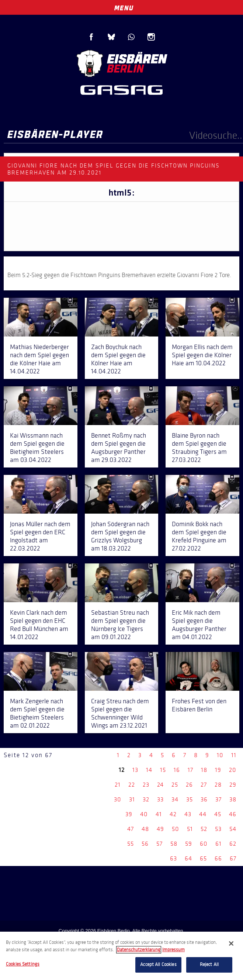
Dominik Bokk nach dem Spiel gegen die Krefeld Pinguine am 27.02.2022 (199, 536)
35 (190, 799)
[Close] (231, 943)
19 (218, 770)
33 (160, 799)
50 (176, 829)
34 (175, 799)
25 (175, 785)
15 (163, 770)
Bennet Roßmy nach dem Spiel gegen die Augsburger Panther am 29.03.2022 (119, 448)
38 (233, 799)
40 (144, 814)
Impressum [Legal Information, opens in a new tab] (173, 950)
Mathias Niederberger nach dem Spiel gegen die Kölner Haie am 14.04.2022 (39, 359)
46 (233, 814)
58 (174, 844)
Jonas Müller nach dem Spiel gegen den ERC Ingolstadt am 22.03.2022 (40, 536)
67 (233, 858)
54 (233, 829)
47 (131, 829)
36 (204, 799)
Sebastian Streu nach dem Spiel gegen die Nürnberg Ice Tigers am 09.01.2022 (120, 625)
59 (189, 844)
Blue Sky (111, 37)
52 (204, 829)
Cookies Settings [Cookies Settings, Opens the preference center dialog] (23, 964)
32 (146, 799)
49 (160, 829)
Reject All (209, 965)
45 (218, 814)
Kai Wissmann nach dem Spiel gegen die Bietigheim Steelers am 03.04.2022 (37, 448)
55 (131, 844)
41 (159, 814)
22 (132, 785)
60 (204, 844)
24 (160, 785)
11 (234, 755)
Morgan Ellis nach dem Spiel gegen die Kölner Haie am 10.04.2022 (202, 355)
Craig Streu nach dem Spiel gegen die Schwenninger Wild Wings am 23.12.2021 (120, 713)
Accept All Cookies (158, 965)
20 (233, 770)
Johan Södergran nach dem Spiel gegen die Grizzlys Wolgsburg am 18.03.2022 (120, 536)
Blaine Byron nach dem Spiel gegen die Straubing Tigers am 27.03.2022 (199, 448)
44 (203, 814)
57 (159, 844)
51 (190, 829)
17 (190, 770)
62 (233, 844)
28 (218, 785)
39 (129, 814)
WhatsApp (131, 37)
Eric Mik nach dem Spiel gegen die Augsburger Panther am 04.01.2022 (199, 625)
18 (204, 770)
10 (220, 755)
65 (203, 858)
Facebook (91, 37)
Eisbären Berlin (122, 63)
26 (189, 785)
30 (118, 799)
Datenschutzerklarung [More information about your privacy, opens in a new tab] (139, 950)
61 (218, 844)
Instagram (151, 37)
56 (145, 844)
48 (145, 829)
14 (149, 770)
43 (188, 814)
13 (135, 770)
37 (218, 799)
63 (173, 858)
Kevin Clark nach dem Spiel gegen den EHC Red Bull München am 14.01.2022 (39, 625)
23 (146, 785)
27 (204, 785)
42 (173, 814)
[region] (121, 956)
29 (233, 785)
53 (218, 829)
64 (188, 858)
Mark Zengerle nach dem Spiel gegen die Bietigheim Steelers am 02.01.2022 (37, 713)
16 (177, 770)
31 (132, 799)
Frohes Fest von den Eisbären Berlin (199, 705)
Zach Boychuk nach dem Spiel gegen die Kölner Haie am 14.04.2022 (118, 359)
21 (118, 785)
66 (218, 858)
